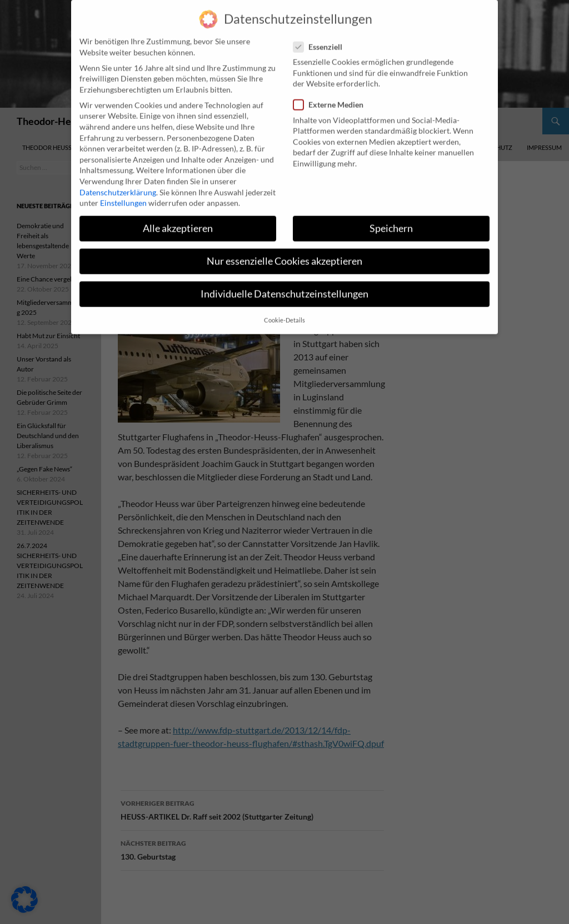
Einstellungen (123, 194)
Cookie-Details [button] (284, 310)
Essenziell (321, 37)
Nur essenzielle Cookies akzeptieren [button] (284, 252)
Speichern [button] (391, 219)
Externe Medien (332, 95)
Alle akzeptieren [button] (178, 219)
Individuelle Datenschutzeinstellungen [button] (284, 285)
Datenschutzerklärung (118, 182)
